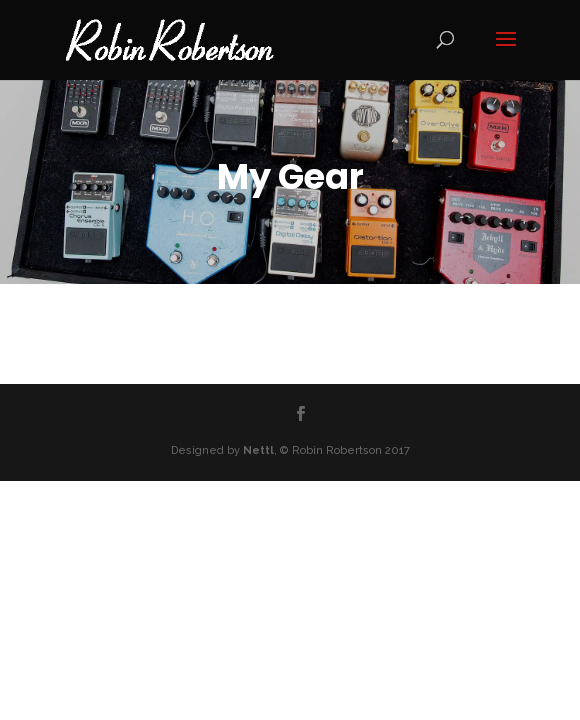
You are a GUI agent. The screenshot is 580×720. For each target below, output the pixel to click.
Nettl (258, 450)
